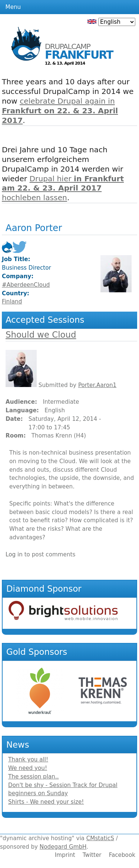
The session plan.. (34, 777)
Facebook (122, 855)
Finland (12, 302)
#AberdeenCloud (26, 285)
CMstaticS (100, 838)
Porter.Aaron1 (97, 385)
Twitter (92, 855)
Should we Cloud (41, 335)
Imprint (65, 855)
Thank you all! (28, 760)
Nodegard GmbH (63, 847)
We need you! (28, 768)
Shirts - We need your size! (46, 802)
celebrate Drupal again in (60, 111)
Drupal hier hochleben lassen (63, 188)
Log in (14, 555)
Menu (13, 7)
